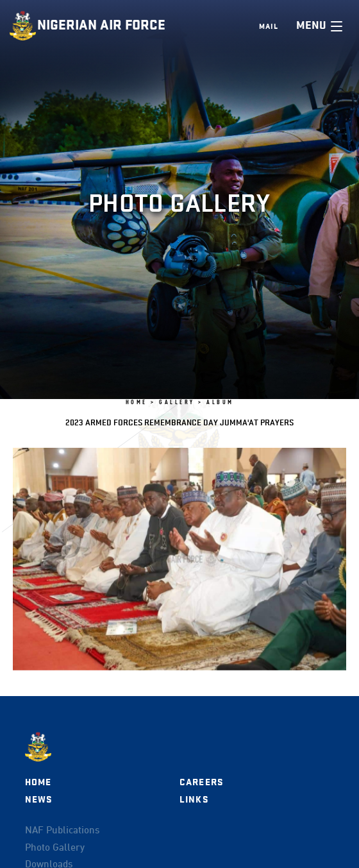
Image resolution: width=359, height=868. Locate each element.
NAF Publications (62, 831)
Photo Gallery (55, 848)
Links (194, 800)
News (39, 800)
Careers (201, 782)
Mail (269, 26)
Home (38, 782)
